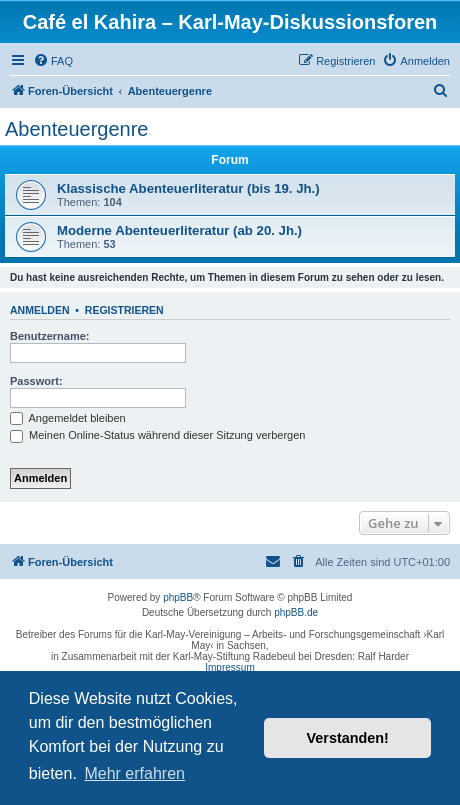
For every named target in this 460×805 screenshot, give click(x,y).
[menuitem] (53, 61)
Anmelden (40, 310)
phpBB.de (296, 612)
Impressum (229, 667)
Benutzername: (49, 336)
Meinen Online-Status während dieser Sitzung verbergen (157, 435)
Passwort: (36, 381)
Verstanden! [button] (348, 738)
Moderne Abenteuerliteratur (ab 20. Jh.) (179, 230)
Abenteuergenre (76, 129)
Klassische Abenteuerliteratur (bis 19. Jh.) (188, 188)
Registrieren (124, 310)
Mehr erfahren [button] (134, 773)
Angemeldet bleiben (68, 418)
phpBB (178, 597)
